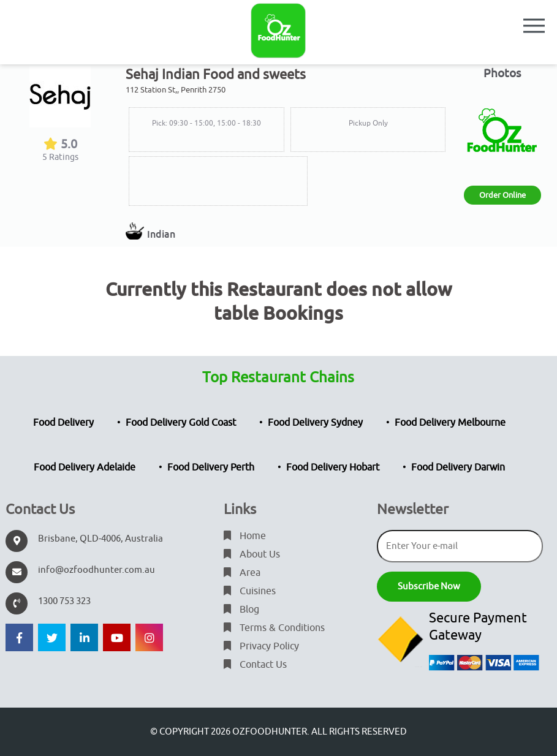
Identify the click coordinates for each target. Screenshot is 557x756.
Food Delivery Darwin (458, 467)
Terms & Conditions (274, 628)
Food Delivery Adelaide (85, 467)
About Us (252, 554)
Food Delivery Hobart (333, 467)
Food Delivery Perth (211, 467)
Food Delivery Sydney (315, 423)
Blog (241, 610)
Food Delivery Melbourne (450, 423)
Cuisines (250, 591)
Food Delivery (63, 423)
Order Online (502, 195)
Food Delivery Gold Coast (181, 423)
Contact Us (255, 665)
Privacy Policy (261, 646)
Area (242, 573)
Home (245, 536)
